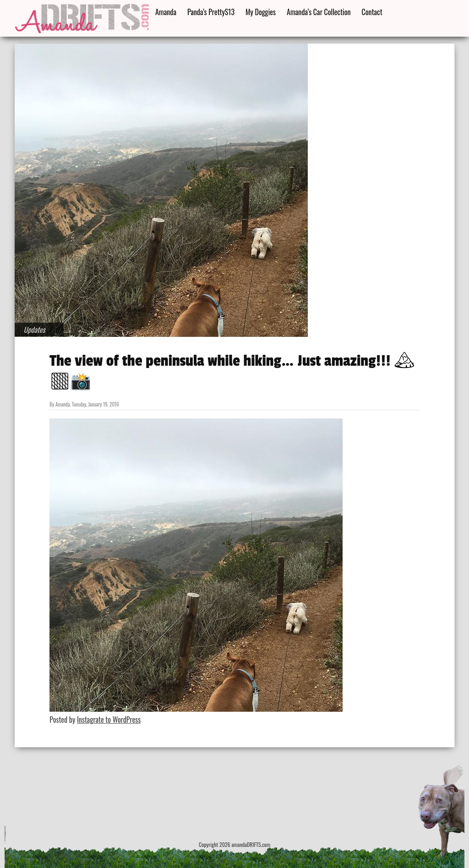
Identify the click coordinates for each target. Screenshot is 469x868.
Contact (372, 12)
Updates (35, 330)
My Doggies (261, 12)
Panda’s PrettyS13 (211, 12)
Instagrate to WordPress (109, 720)
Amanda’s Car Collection (319, 12)
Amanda (166, 12)
